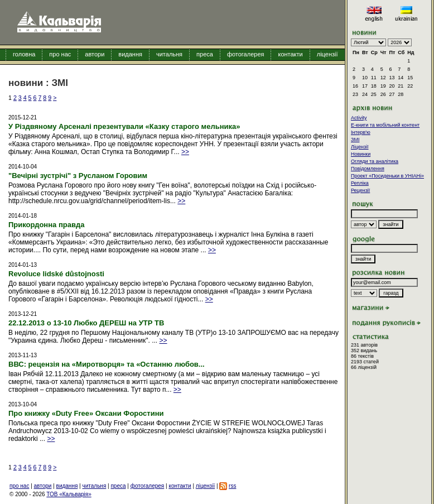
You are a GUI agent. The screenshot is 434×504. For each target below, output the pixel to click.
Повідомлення (368, 169)
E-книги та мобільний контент (385, 125)
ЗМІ (355, 140)
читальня (169, 54)
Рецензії (360, 190)
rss (232, 486)
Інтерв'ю (361, 132)
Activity (359, 118)
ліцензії (327, 54)
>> (185, 152)
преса (205, 54)
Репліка (360, 183)
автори (95, 54)
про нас (60, 54)
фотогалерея (246, 54)
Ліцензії (360, 147)
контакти (290, 54)
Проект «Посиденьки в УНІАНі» (387, 176)
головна (24, 54)
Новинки (361, 154)
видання (130, 54)
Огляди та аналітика (375, 161)
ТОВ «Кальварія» (69, 494)
